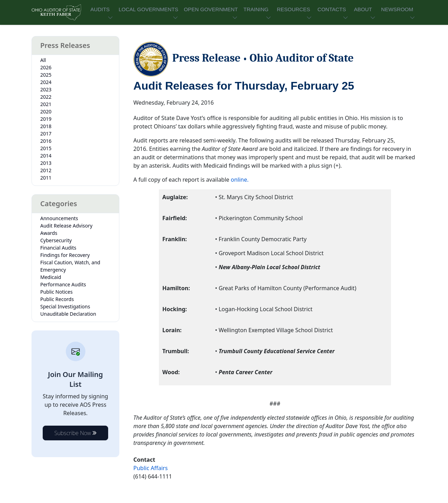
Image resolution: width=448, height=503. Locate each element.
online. (240, 180)
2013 (46, 163)
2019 (46, 119)
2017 (46, 134)
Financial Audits (58, 248)
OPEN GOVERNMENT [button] (211, 9)
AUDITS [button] (100, 9)
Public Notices (56, 292)
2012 (46, 170)
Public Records (57, 299)
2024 (46, 82)
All (43, 60)
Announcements (59, 218)
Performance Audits (63, 284)
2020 (46, 111)
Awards (49, 233)
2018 (46, 126)
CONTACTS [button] (332, 9)
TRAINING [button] (256, 9)
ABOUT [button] (363, 9)
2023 (46, 89)
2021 (46, 104)
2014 (46, 156)
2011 (46, 178)
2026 (46, 67)
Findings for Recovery (65, 255)
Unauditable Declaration (68, 314)
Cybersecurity (56, 240)
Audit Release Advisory (66, 226)
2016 (46, 141)
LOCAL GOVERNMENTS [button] (148, 9)
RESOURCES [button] (293, 9)
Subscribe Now (75, 433)
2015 (46, 148)
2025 (46, 75)
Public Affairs (150, 468)
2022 (46, 97)
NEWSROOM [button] (397, 9)
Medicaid (51, 277)
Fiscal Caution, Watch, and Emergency (70, 266)
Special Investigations (65, 306)
